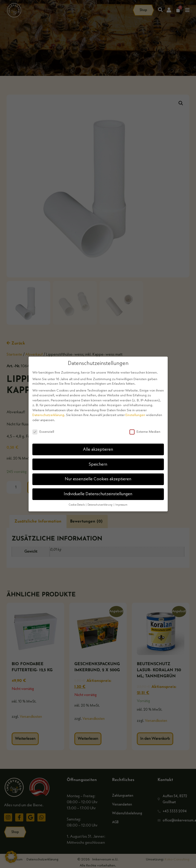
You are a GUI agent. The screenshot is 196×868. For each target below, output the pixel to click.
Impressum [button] (121, 505)
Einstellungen (135, 415)
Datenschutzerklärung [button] (100, 505)
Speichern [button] (98, 464)
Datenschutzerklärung (48, 415)
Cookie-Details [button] (77, 505)
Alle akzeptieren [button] (98, 450)
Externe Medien (145, 432)
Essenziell (43, 432)
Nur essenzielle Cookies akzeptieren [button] (98, 479)
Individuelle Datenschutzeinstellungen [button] (98, 494)
